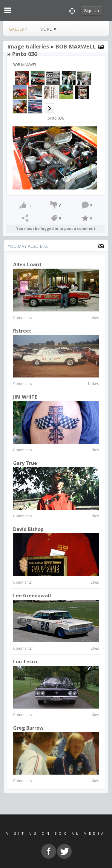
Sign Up (91, 11)
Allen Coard (27, 264)
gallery (18, 29)
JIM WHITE (25, 397)
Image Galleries (28, 46)
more (48, 29)
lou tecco (25, 662)
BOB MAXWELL (76, 46)
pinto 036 (24, 54)
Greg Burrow (28, 728)
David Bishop (28, 529)
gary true (25, 463)
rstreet (22, 331)
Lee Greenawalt (32, 596)
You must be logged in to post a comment (56, 229)
